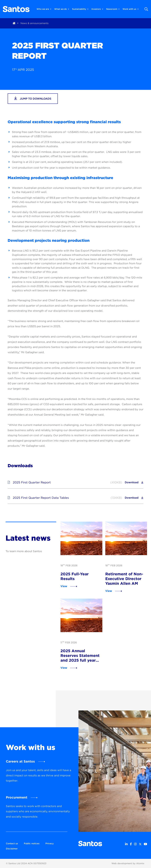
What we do (62, 9)
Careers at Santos (20, 761)
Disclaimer (12, 849)
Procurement (17, 797)
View (64, 586)
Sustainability (80, 9)
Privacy (50, 844)
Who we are (44, 9)
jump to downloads (33, 98)
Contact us (12, 844)
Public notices (32, 844)
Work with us (131, 9)
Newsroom (113, 9)
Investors (97, 9)
